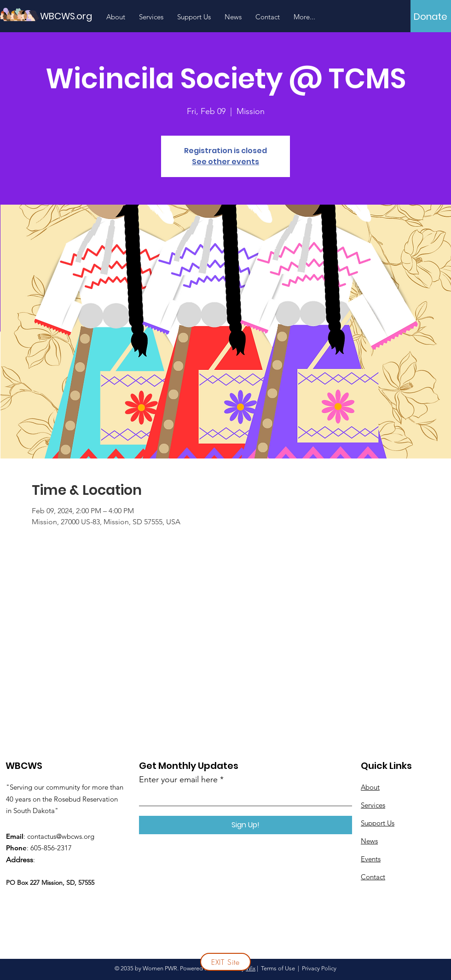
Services (373, 805)
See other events (225, 162)
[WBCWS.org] (81, 16)
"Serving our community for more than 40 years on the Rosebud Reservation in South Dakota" (65, 799)
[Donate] (431, 17)
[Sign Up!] (246, 825)
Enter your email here (178, 779)
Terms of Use (278, 968)
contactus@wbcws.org (61, 836)
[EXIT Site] (225, 962)
